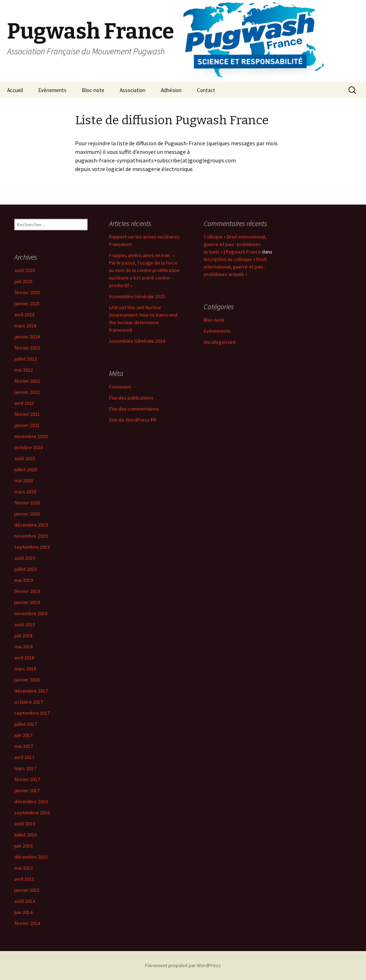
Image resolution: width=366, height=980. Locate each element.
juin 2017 (23, 735)
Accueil (15, 90)
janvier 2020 (27, 514)
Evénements (52, 90)
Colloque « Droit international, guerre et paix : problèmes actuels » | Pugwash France (235, 244)
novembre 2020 (31, 436)
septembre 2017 (32, 713)
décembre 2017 (31, 691)
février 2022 (27, 381)
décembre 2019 (31, 525)
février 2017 (27, 779)
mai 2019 (24, 580)
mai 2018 (24, 647)
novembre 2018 (31, 613)
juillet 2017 (26, 724)
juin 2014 (23, 912)
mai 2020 (24, 481)
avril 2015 (24, 879)
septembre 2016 (32, 813)
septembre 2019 (32, 547)
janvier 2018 (27, 680)
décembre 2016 (31, 801)
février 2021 (27, 414)
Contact (206, 90)
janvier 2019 (27, 602)
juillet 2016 (26, 835)
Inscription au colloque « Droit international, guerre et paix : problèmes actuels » (235, 267)
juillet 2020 (26, 469)
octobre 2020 (29, 447)
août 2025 (25, 270)
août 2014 (25, 901)
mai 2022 (24, 370)
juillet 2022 (26, 359)
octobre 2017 (29, 702)
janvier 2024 (27, 337)
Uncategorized (220, 342)
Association (133, 90)
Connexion (120, 387)
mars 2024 (25, 326)
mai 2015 (24, 868)
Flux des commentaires (134, 409)
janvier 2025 (27, 303)
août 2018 (25, 624)
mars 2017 (25, 768)
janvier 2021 (27, 425)
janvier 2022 (27, 392)
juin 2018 (23, 635)
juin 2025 (23, 281)
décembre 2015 (31, 857)
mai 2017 (24, 746)
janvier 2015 (27, 890)
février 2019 (27, 591)
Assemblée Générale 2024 (137, 341)
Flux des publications (131, 398)
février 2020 (27, 503)
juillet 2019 (26, 569)
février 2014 (27, 923)
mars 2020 (25, 492)
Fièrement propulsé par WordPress (183, 965)
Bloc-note (93, 90)
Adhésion (171, 90)
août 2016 (25, 824)
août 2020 (25, 458)
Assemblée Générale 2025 (137, 296)
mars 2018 (25, 669)
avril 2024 (24, 315)
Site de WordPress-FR (133, 420)
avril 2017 (24, 757)
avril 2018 (24, 658)
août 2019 (25, 558)
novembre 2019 (31, 536)
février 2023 (27, 348)
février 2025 (27, 292)
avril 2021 (24, 403)
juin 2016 (23, 846)
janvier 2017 (27, 790)
